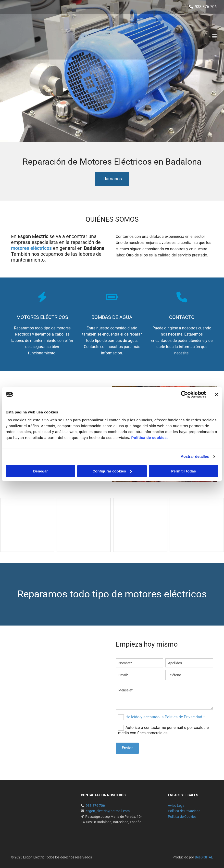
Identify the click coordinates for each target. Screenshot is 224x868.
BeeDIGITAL (204, 857)
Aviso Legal (177, 806)
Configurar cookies (112, 471)
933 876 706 (206, 7)
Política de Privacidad (184, 811)
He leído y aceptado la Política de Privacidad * (165, 717)
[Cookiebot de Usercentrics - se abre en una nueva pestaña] (184, 394)
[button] (112, 179)
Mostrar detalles (195, 456)
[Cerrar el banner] (217, 394)
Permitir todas (183, 471)
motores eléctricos (31, 248)
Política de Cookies (182, 817)
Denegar (40, 471)
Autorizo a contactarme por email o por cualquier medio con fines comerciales (164, 730)
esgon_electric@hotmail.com (108, 811)
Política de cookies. (149, 438)
